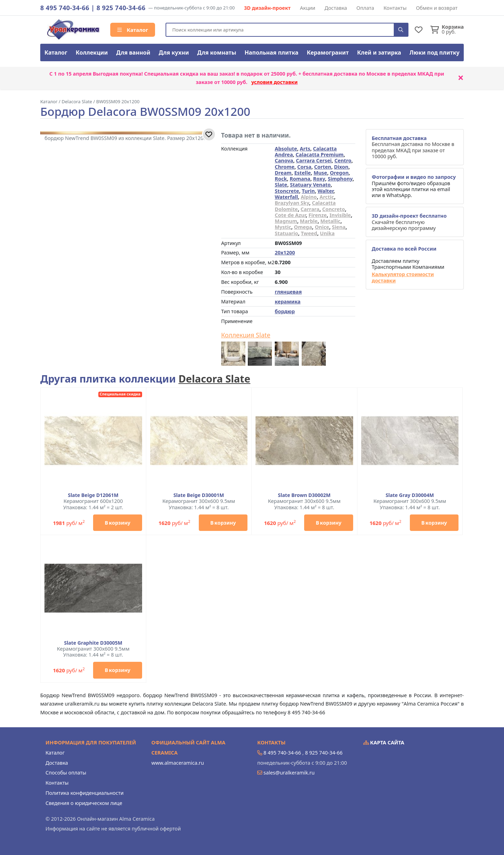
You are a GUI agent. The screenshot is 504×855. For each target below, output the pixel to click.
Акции (308, 8)
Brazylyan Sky (292, 203)
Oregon (339, 173)
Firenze (318, 215)
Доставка (336, 8)
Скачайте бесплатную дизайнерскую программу (409, 222)
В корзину (117, 523)
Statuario (286, 233)
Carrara (310, 209)
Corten (323, 167)
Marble (309, 221)
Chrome (285, 167)
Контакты (395, 8)
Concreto (333, 209)
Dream (283, 173)
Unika (327, 233)
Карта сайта (384, 742)
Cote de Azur (290, 215)
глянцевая (288, 292)
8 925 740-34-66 (121, 8)
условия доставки (275, 82)
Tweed (309, 233)
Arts (305, 149)
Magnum (286, 221)
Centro (343, 160)
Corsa (304, 167)
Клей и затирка (379, 52)
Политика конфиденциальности (85, 793)
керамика (288, 302)
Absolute (286, 149)
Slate (281, 185)
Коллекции (92, 52)
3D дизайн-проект (267, 8)
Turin (308, 191)
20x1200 (285, 253)
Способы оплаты (66, 773)
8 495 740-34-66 (65, 8)
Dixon (341, 167)
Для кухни (174, 52)
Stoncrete (287, 191)
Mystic (283, 227)
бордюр (285, 311)
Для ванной (133, 52)
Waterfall (286, 197)
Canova (284, 160)
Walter (325, 191)
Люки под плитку (435, 52)
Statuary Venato (310, 185)
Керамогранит (328, 52)
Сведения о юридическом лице (84, 803)
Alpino (309, 197)
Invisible (340, 215)
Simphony (340, 179)
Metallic (330, 221)
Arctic (327, 197)
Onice (322, 227)
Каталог (133, 30)
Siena (339, 227)
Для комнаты (217, 52)
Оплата (365, 8)
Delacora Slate (214, 379)
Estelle (303, 173)
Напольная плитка (272, 52)
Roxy (319, 179)
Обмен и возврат (437, 8)
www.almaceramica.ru (178, 763)
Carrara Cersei (314, 160)
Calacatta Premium (320, 155)
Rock (281, 179)
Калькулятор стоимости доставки (403, 277)
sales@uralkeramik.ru (289, 773)
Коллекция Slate (246, 335)
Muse (320, 173)
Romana (300, 179)
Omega (303, 227)
